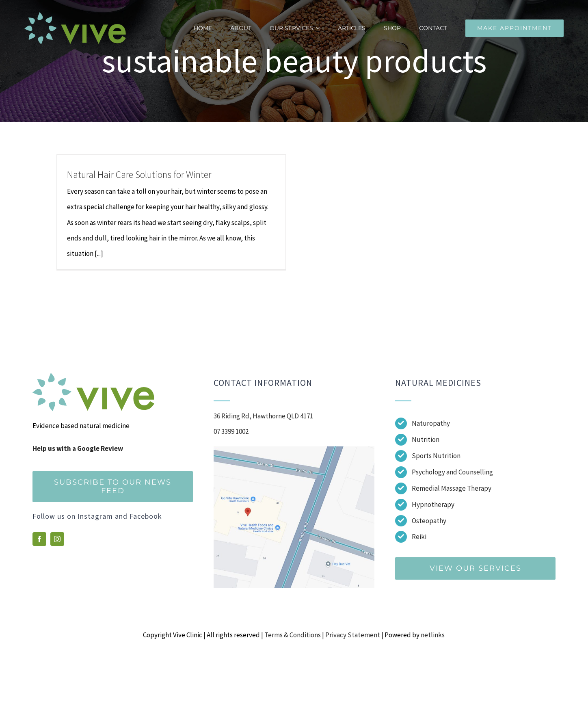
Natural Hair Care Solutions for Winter (139, 174)
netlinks (433, 635)
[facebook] (39, 539)
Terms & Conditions (293, 635)
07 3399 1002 (231, 431)
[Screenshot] (294, 450)
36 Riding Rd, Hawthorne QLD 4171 (263, 416)
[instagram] (57, 539)
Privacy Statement (353, 635)
